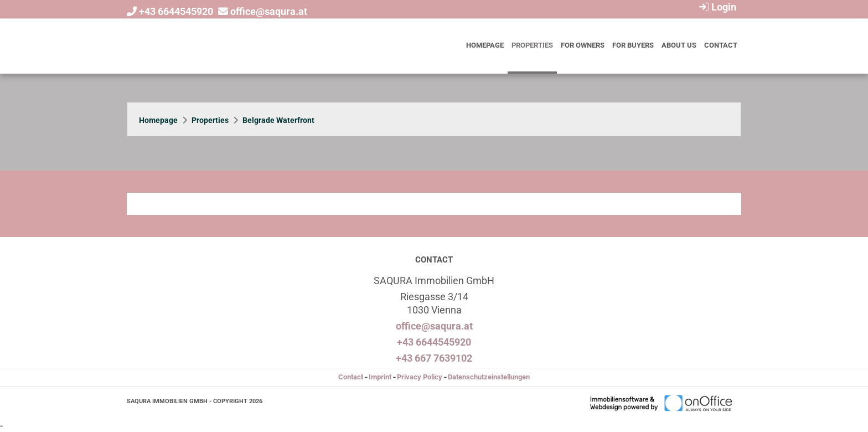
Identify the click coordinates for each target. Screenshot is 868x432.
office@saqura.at (269, 11)
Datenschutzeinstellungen (489, 377)
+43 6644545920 (176, 11)
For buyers (633, 45)
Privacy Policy (420, 377)
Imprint (380, 377)
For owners (583, 45)
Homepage (485, 45)
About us (679, 45)
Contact (721, 45)
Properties (532, 45)
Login (716, 7)
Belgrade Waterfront (278, 120)
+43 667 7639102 (434, 358)
